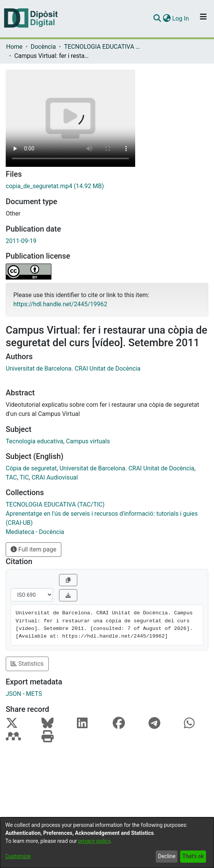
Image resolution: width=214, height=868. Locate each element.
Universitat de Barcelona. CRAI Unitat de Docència (73, 368)
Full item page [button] (34, 549)
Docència (43, 47)
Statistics (27, 664)
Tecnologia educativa (34, 441)
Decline (167, 856)
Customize (18, 856)
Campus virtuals (88, 441)
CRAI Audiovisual (55, 477)
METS (34, 694)
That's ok (193, 856)
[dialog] (107, 843)
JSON (14, 694)
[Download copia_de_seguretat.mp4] (107, 186)
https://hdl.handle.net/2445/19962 (60, 304)
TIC (24, 477)
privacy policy (94, 841)
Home (14, 47)
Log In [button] (181, 18)
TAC (11, 477)
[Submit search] (157, 19)
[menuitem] (167, 19)
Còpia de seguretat (31, 468)
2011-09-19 (21, 241)
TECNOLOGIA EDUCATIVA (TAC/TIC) (102, 47)
